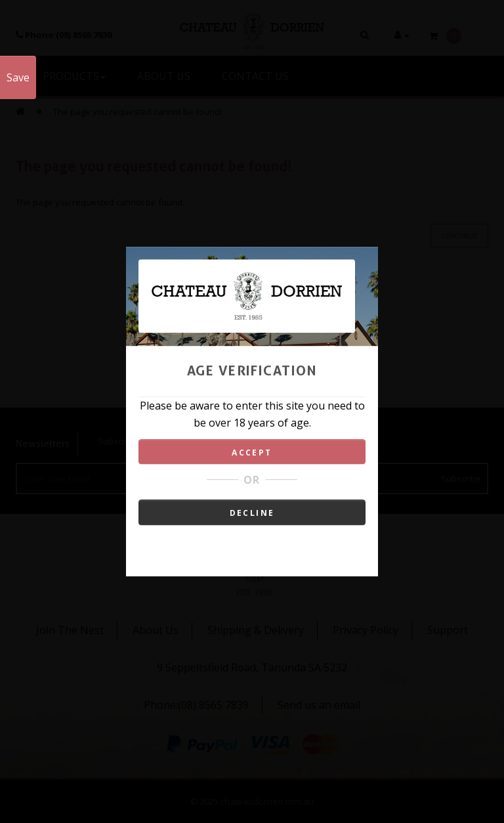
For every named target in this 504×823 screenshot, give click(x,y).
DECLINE (252, 513)
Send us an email (319, 705)
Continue (459, 236)
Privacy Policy (366, 630)
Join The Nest (70, 630)
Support (448, 630)
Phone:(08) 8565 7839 (196, 705)
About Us (156, 630)
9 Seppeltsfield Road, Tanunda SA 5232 (252, 667)
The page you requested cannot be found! (137, 112)
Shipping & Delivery (256, 630)
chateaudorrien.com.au (267, 801)
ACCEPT (252, 453)
